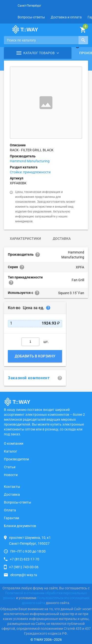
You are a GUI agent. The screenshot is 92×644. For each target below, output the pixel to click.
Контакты (12, 487)
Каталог (11, 451)
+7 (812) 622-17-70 (25, 559)
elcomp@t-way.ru (24, 575)
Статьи (10, 467)
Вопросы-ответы (31, 17)
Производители (16, 459)
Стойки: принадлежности (30, 172)
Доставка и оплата (66, 17)
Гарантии (12, 518)
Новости (11, 475)
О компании (14, 443)
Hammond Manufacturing (30, 161)
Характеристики (25, 239)
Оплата (10, 510)
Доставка (62, 239)
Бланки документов (20, 526)
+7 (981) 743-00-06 (24, 567)
